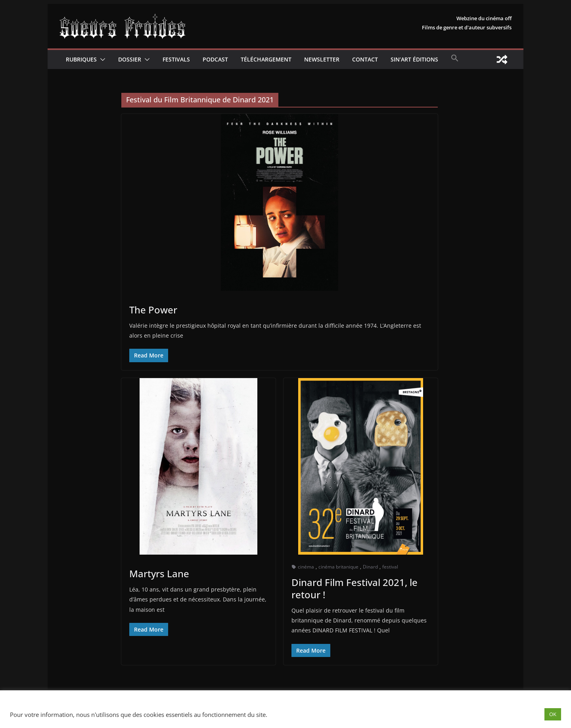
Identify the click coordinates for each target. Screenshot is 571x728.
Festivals (176, 59)
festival (390, 567)
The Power (153, 310)
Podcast (215, 59)
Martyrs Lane (159, 573)
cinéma (306, 567)
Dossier (130, 59)
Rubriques (81, 59)
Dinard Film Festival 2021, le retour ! (354, 588)
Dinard (370, 567)
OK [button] (553, 714)
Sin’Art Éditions (414, 59)
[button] (101, 60)
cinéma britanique (338, 567)
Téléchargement (266, 59)
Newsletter (322, 59)
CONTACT (365, 59)
